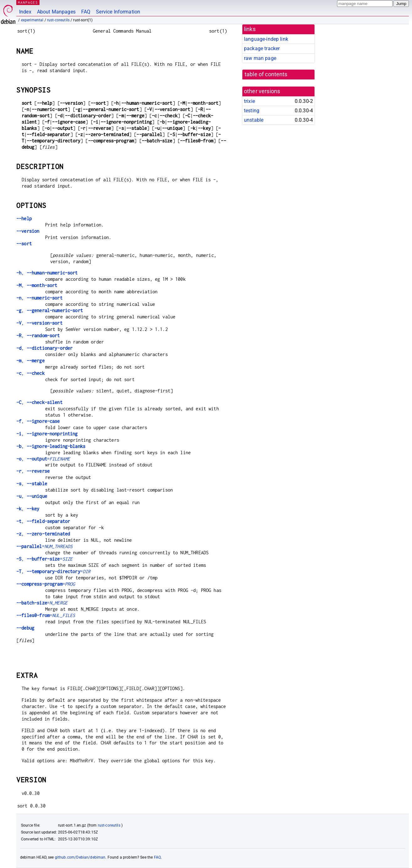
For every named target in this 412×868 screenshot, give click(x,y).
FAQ (86, 12)
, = (43, 459)
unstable (254, 120)
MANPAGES (28, 2)
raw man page (260, 58)
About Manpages (56, 12)
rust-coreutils (58, 20)
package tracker (262, 48)
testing (252, 111)
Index (25, 12)
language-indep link (266, 39)
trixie (249, 101)
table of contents (266, 74)
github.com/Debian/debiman (80, 857)
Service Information (118, 12)
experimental (32, 20)
